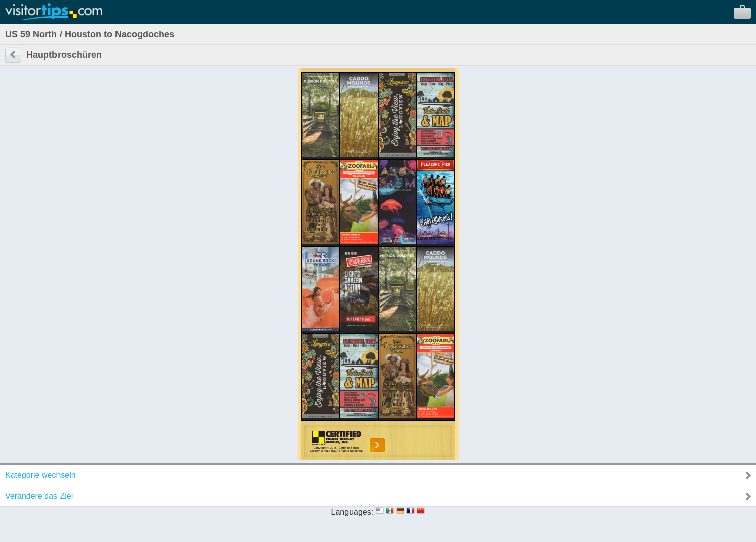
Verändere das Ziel (39, 496)
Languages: (353, 512)
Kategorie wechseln (40, 475)
